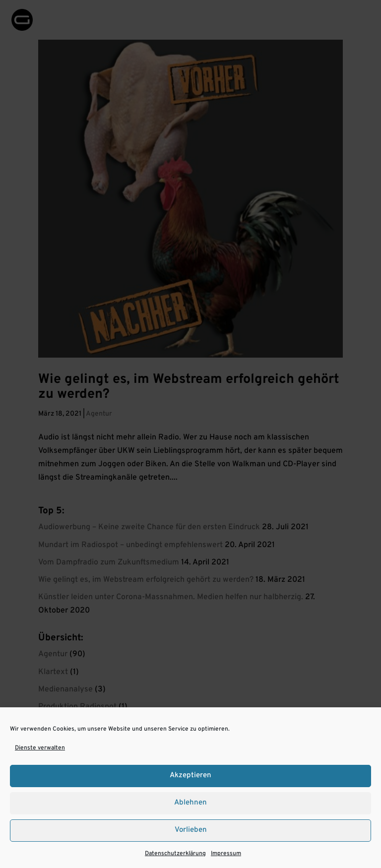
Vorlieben (191, 830)
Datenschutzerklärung (175, 854)
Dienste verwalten (40, 748)
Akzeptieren (190, 775)
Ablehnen (190, 803)
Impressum (226, 854)
